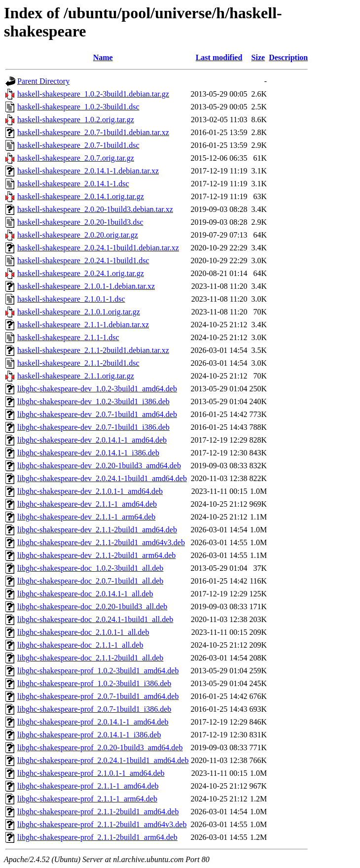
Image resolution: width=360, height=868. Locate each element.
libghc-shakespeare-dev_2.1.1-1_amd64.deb (87, 504)
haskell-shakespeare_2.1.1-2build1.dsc (78, 363)
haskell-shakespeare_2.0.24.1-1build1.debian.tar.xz (98, 248)
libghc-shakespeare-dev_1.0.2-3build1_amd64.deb (97, 389)
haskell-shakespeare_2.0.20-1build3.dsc (80, 222)
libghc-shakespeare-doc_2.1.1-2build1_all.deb (90, 658)
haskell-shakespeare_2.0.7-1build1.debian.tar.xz (93, 132)
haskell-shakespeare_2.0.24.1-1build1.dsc (83, 260)
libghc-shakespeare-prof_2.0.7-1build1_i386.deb (94, 709)
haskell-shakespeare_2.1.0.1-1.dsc (71, 299)
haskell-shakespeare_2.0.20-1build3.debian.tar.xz (95, 209)
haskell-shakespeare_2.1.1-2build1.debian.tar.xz (93, 350)
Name (103, 57)
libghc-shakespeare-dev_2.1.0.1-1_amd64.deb (90, 491)
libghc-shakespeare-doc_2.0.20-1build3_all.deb (92, 607)
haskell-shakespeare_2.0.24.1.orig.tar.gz (81, 273)
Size (258, 57)
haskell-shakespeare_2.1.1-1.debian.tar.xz (83, 325)
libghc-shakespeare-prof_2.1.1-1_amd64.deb (88, 786)
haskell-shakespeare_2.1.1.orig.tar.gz (76, 376)
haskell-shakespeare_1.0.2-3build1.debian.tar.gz (93, 94)
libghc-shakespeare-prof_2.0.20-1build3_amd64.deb (100, 747)
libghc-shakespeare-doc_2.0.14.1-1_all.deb (85, 594)
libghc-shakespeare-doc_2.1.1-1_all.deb (80, 645)
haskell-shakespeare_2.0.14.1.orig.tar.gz (81, 196)
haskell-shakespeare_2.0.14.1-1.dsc (73, 184)
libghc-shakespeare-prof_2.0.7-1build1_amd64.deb (98, 696)
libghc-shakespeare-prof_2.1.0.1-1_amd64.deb (91, 773)
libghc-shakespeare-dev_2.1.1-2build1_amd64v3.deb (101, 542)
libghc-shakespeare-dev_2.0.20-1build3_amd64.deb (99, 466)
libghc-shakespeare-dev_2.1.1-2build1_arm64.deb (96, 555)
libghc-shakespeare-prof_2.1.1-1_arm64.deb (87, 799)
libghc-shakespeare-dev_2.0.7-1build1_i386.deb (93, 427)
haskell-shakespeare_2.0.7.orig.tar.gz (76, 158)
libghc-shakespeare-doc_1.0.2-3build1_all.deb (90, 568)
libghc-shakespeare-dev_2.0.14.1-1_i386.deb (88, 453)
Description (288, 57)
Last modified (219, 57)
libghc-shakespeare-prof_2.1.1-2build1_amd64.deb (98, 812)
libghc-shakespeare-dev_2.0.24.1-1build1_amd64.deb (102, 478)
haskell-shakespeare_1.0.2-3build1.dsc (78, 107)
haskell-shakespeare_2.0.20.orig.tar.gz (78, 235)
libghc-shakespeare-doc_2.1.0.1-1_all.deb (83, 632)
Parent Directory (43, 81)
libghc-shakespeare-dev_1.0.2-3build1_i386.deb (93, 401)
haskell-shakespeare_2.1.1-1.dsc (68, 337)
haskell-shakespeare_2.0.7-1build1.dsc (78, 145)
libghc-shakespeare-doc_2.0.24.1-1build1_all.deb (95, 619)
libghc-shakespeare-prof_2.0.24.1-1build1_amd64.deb (103, 760)
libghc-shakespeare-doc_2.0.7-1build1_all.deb (90, 581)
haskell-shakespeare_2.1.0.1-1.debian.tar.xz (86, 286)
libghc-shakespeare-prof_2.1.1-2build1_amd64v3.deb (102, 824)
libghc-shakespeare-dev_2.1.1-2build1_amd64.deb (97, 530)
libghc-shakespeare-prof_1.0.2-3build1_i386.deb (94, 683)
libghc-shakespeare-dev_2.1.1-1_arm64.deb (86, 517)
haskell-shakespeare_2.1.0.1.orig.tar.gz (79, 312)
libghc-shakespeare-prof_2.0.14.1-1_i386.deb (89, 735)
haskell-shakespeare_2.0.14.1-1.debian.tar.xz (88, 171)
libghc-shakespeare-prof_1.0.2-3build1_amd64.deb (98, 671)
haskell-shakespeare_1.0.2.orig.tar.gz (76, 120)
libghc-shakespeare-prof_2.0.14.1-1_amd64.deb (93, 722)
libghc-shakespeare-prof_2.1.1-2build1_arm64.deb (97, 837)
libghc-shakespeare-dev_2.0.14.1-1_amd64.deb (92, 440)
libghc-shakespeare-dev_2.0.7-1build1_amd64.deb (97, 414)
